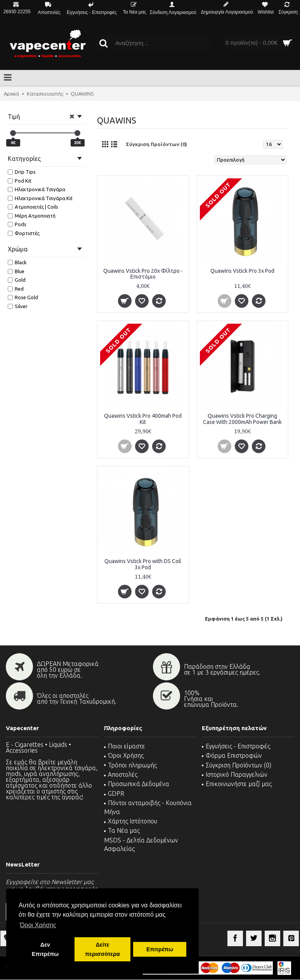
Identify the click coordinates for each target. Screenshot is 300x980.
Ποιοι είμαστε (125, 746)
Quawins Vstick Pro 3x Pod (242, 271)
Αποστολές (121, 774)
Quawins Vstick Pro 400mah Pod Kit (143, 419)
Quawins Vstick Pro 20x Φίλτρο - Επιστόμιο (143, 274)
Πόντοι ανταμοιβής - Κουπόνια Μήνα (148, 807)
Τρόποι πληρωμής (130, 765)
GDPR (114, 793)
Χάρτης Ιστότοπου (131, 821)
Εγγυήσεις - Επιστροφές (236, 746)
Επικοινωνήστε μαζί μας (237, 784)
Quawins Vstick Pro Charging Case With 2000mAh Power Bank (242, 419)
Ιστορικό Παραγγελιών (235, 774)
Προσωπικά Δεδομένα (137, 784)
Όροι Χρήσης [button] (38, 925)
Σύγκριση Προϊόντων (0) (156, 144)
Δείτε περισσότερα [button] (102, 949)
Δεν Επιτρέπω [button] (45, 949)
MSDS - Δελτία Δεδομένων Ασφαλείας (141, 844)
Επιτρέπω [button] (160, 949)
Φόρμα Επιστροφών (232, 755)
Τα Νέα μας (122, 830)
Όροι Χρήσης (124, 755)
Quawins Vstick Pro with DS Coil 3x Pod (143, 564)
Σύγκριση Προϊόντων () (237, 765)
